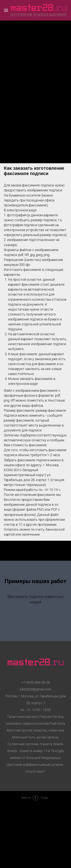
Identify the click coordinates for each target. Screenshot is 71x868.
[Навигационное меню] (6, 10)
